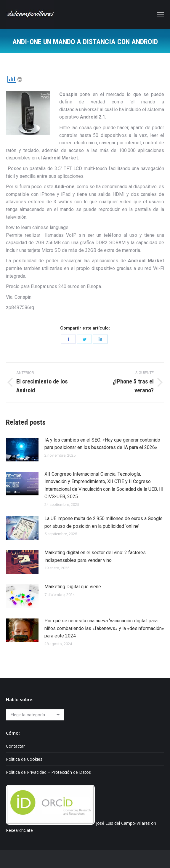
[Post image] (22, 450)
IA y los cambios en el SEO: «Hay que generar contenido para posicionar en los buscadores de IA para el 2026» (102, 444)
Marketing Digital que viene (73, 587)
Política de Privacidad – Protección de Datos (48, 772)
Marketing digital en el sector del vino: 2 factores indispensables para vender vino (95, 556)
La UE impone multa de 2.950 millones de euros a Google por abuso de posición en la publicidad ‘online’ (104, 522)
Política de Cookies (24, 759)
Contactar (15, 746)
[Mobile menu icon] (161, 15)
